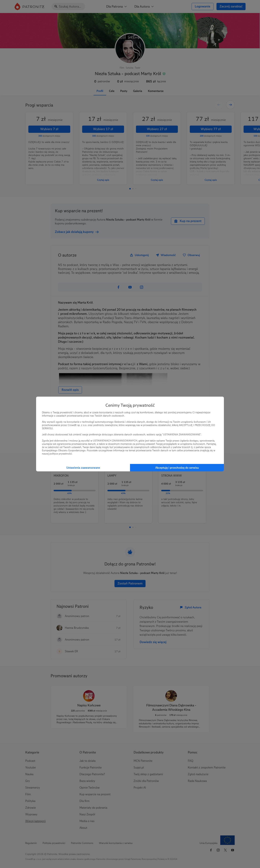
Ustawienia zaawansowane (83, 468)
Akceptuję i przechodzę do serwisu (177, 468)
